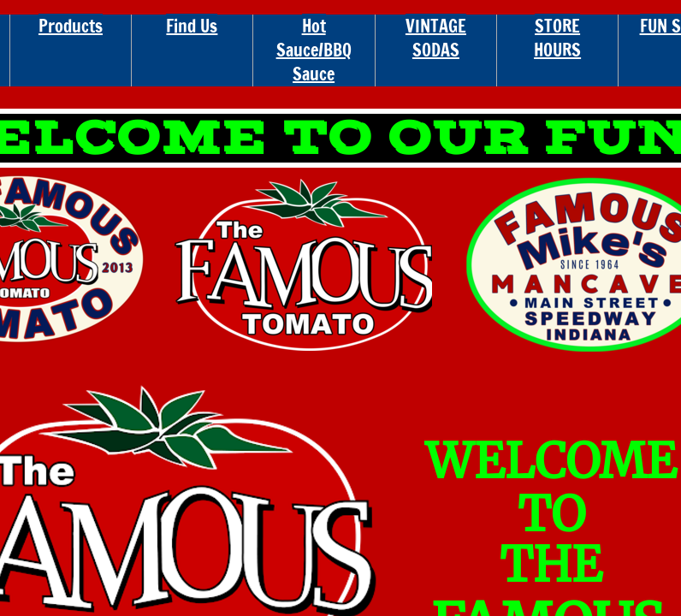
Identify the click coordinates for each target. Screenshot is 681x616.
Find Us (192, 26)
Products (71, 26)
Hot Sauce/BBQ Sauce (314, 50)
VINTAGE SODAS (436, 38)
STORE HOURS (557, 38)
